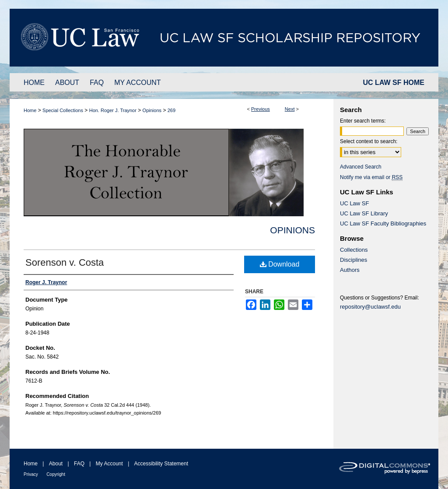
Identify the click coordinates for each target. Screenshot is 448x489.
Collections (354, 250)
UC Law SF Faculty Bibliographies (383, 223)
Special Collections (63, 110)
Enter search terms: (363, 121)
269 (171, 110)
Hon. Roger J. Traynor (113, 110)
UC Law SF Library (364, 213)
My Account (109, 464)
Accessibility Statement (161, 464)
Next (290, 109)
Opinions (152, 110)
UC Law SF (354, 203)
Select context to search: (369, 141)
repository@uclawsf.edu (370, 307)
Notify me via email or (371, 177)
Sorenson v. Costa (65, 262)
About (56, 464)
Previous (261, 109)
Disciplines (353, 260)
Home (30, 110)
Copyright (56, 474)
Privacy (31, 474)
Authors (350, 270)
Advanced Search (361, 167)
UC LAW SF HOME (394, 83)
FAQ (79, 464)
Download (280, 264)
